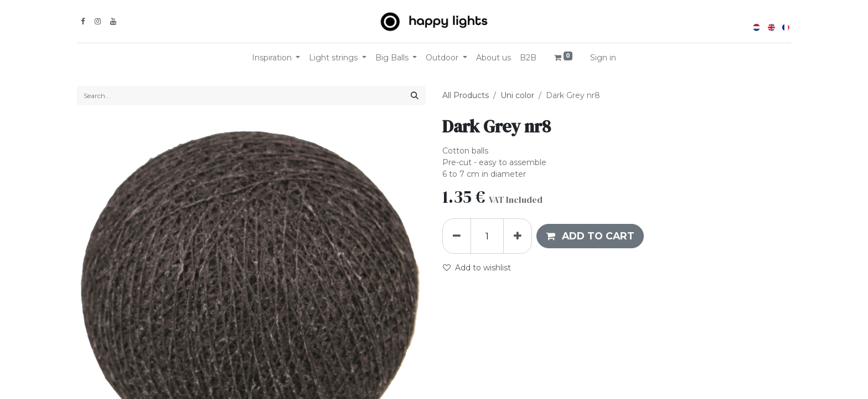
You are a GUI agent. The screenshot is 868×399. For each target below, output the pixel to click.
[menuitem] (494, 58)
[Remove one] (457, 236)
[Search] (415, 96)
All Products (466, 95)
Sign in (603, 58)
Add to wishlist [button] (477, 268)
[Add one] (518, 236)
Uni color (517, 95)
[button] (590, 236)
